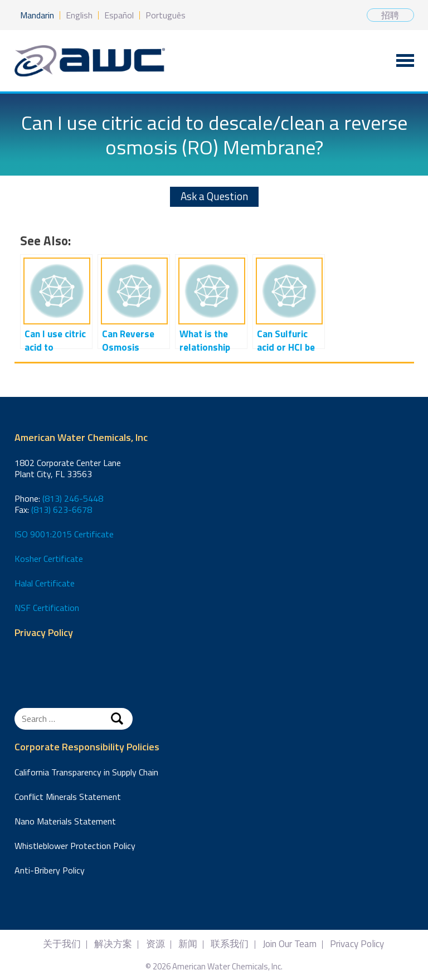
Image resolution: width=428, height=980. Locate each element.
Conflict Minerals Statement (68, 797)
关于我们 (62, 944)
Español (119, 15)
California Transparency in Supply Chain (86, 772)
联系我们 (230, 944)
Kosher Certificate (49, 559)
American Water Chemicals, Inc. (90, 61)
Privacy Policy (44, 633)
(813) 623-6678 (62, 510)
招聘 (390, 15)
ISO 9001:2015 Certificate (64, 534)
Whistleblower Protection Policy (75, 846)
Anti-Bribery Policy (50, 870)
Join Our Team (290, 944)
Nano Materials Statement (65, 821)
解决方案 (113, 944)
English (79, 15)
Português (166, 15)
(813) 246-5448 (73, 498)
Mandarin (37, 15)
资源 (155, 944)
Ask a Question (214, 196)
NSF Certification (47, 608)
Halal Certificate (45, 583)
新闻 (188, 944)
